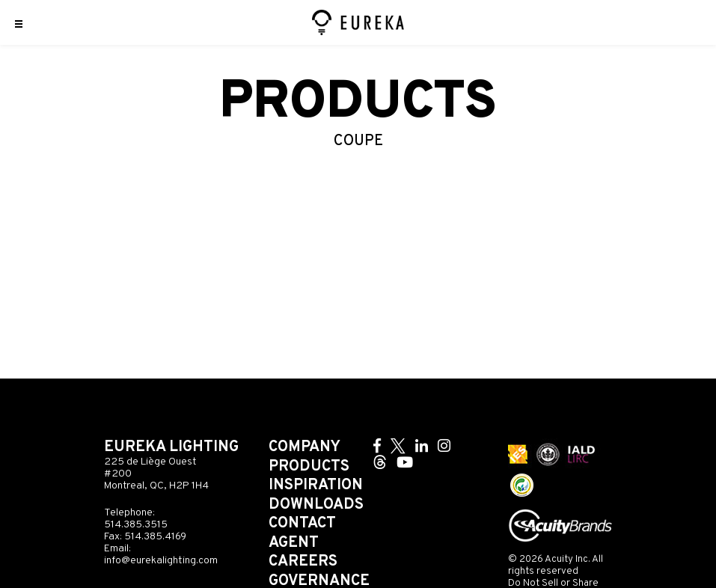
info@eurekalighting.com (161, 561)
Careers (303, 562)
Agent (294, 543)
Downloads (316, 505)
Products (309, 467)
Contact (302, 524)
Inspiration (316, 486)
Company (305, 447)
